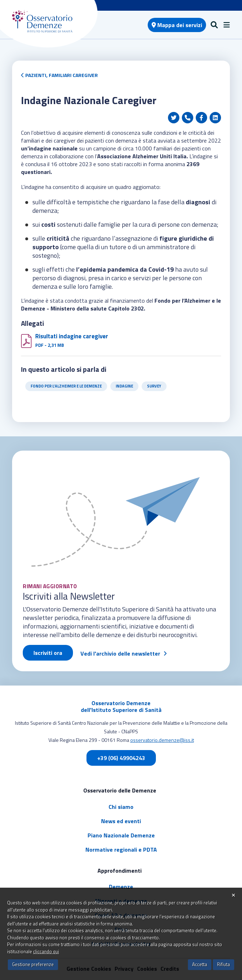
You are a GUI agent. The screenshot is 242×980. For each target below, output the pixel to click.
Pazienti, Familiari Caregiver (59, 75)
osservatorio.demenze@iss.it (162, 740)
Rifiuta (223, 964)
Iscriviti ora (48, 653)
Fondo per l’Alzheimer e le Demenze (66, 386)
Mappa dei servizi (177, 25)
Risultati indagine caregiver (72, 336)
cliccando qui (46, 951)
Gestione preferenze (33, 964)
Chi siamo (121, 807)
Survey (154, 386)
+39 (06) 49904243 (121, 758)
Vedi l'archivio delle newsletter (120, 653)
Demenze (121, 887)
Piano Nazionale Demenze (121, 835)
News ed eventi (121, 821)
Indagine (124, 386)
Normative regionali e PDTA (121, 850)
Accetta (200, 964)
